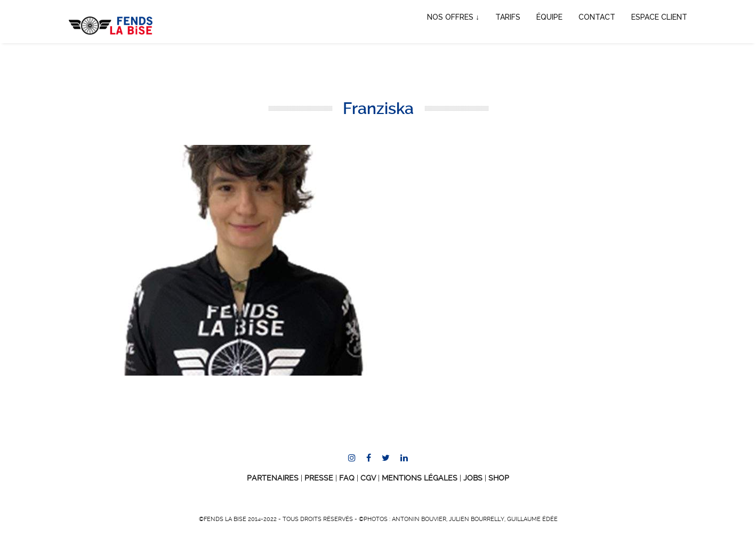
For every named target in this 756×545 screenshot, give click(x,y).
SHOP (499, 478)
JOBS (473, 478)
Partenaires (273, 478)
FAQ (347, 478)
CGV (368, 478)
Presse (319, 478)
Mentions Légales (420, 478)
